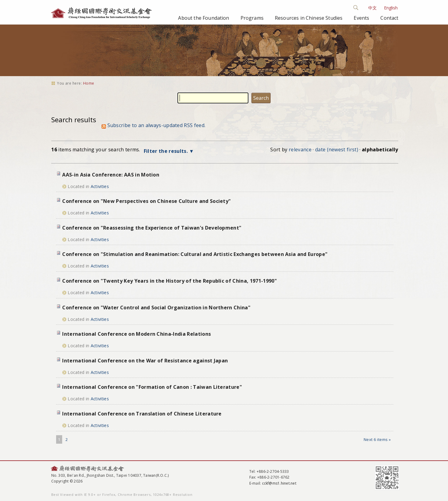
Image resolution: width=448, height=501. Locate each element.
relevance (300, 150)
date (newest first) (337, 150)
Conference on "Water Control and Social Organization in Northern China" (156, 308)
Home (89, 83)
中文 (372, 8)
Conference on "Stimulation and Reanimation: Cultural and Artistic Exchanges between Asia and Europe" (195, 254)
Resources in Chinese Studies (309, 18)
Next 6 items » (377, 439)
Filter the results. (166, 151)
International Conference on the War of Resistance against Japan (145, 361)
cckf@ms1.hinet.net (279, 483)
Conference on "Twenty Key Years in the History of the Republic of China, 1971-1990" (170, 281)
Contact (389, 18)
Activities (100, 186)
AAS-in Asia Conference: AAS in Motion (111, 175)
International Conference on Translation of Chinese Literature (142, 414)
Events (361, 18)
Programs (252, 18)
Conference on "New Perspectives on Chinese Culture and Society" (147, 201)
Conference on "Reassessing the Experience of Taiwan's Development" (152, 228)
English (391, 8)
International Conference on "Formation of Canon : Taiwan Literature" (152, 387)
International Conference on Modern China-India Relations (136, 334)
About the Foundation (204, 18)
